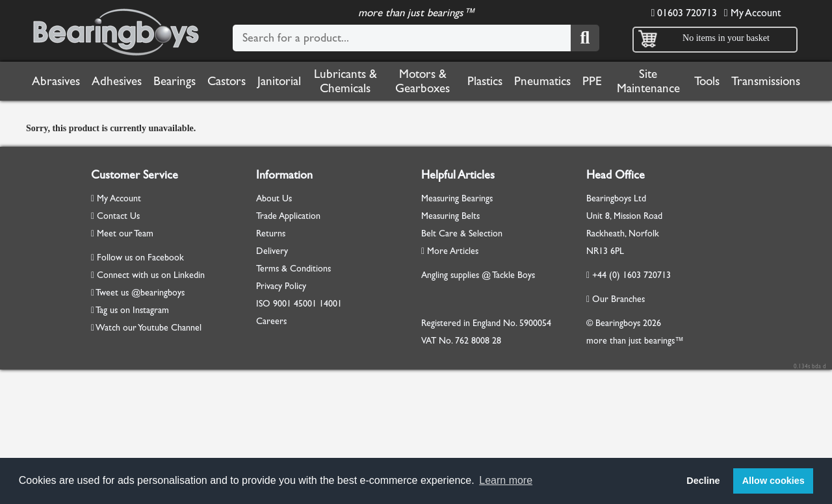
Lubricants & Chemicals (345, 81)
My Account (752, 13)
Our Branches (616, 299)
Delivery (272, 251)
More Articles (450, 251)
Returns (271, 233)
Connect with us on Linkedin (151, 275)
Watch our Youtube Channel (149, 328)
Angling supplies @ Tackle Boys (478, 275)
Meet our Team (122, 233)
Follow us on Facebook (140, 258)
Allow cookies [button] (773, 481)
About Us (274, 198)
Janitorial (279, 81)
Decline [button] (703, 481)
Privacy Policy (281, 286)
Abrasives (56, 81)
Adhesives (117, 81)
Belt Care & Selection (462, 233)
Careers (271, 321)
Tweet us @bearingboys (140, 293)
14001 (331, 304)
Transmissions (766, 81)
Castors (227, 81)
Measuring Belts (450, 216)
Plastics (485, 81)
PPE (592, 81)
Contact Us (115, 216)
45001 (305, 304)
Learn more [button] (506, 480)
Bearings (175, 81)
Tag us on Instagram (132, 310)
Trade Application (288, 216)
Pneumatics (542, 81)
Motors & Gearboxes (422, 81)
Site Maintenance (648, 81)
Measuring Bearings (457, 198)
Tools (707, 81)
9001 (282, 304)
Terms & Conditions (293, 269)
